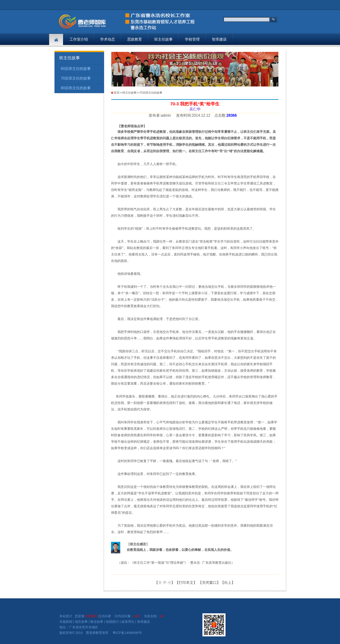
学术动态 (108, 39)
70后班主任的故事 (76, 78)
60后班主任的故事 (76, 69)
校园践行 (112, 622)
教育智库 (102, 633)
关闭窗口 (209, 583)
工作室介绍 (79, 39)
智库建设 (219, 39)
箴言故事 (81, 622)
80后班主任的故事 (76, 88)
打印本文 (186, 583)
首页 (117, 93)
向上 (228, 583)
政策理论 (128, 622)
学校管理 (192, 39)
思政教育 (135, 39)
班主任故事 (163, 39)
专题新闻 (66, 622)
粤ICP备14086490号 (127, 633)
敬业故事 (97, 622)
